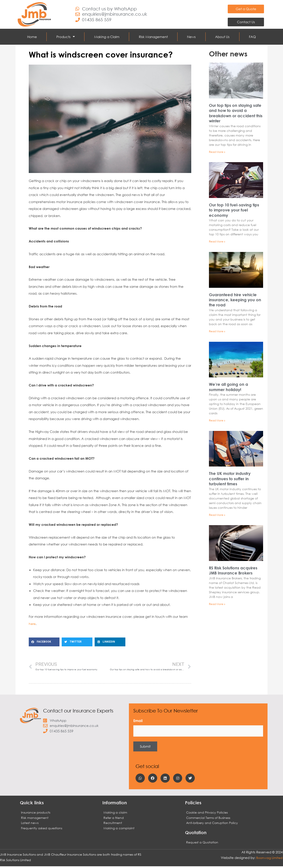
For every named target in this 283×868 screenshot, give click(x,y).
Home (32, 37)
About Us (222, 37)
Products (66, 37)
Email (138, 721)
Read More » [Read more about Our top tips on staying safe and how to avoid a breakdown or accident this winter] (217, 152)
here (33, 624)
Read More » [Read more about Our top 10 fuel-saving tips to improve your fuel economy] (217, 242)
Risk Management (153, 37)
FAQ (252, 37)
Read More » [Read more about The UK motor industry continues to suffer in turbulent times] (217, 516)
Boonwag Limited (269, 859)
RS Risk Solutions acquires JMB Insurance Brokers (233, 571)
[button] (44, 642)
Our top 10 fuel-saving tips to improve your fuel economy (234, 210)
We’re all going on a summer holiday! (229, 387)
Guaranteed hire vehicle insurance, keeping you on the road (235, 300)
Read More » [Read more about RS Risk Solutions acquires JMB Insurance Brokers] (217, 605)
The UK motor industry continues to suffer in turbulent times (230, 479)
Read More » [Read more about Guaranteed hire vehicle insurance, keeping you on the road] (217, 332)
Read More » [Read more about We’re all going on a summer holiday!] (217, 421)
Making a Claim (107, 37)
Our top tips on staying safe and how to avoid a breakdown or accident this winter (236, 113)
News (191, 37)
